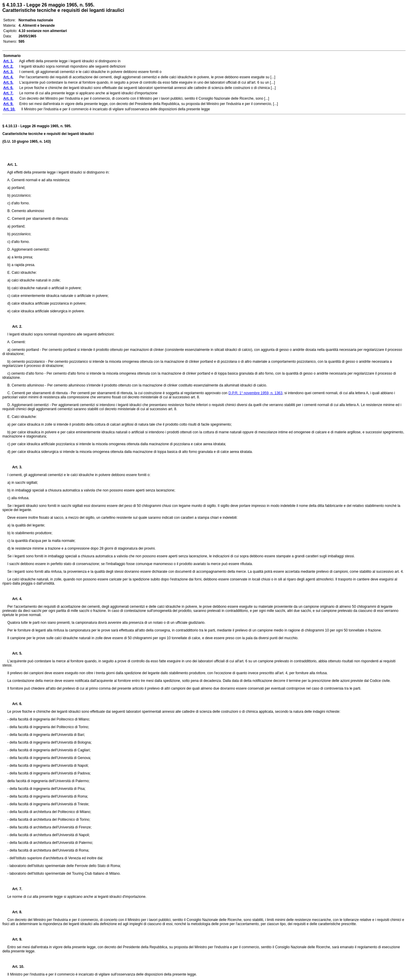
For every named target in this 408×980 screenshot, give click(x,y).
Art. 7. (15, 889)
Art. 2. (15, 327)
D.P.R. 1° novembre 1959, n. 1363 (255, 393)
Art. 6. (15, 704)
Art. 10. (16, 967)
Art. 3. (15, 467)
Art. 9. (15, 939)
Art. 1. (12, 165)
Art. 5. (15, 653)
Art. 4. (15, 599)
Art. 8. (15, 912)
